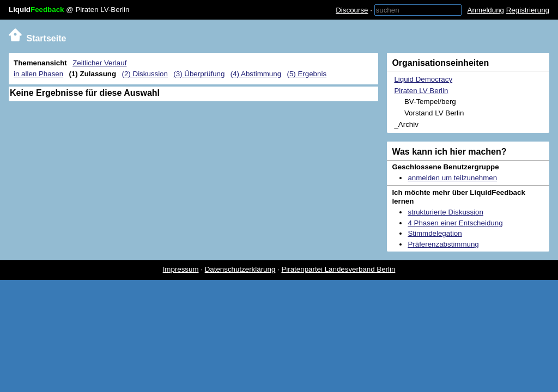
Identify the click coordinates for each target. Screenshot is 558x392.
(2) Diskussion (145, 74)
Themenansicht (40, 63)
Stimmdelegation (435, 233)
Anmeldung (486, 10)
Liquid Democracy (423, 79)
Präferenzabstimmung (443, 244)
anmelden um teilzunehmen (452, 178)
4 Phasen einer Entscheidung (455, 223)
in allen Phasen (38, 74)
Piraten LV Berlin (421, 91)
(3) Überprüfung (199, 74)
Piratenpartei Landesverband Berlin (338, 269)
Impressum (181, 269)
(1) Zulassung (93, 74)
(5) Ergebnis (307, 74)
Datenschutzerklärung (240, 269)
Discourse (352, 10)
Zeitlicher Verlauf (99, 63)
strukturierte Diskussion (445, 212)
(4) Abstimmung (256, 74)
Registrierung (528, 10)
